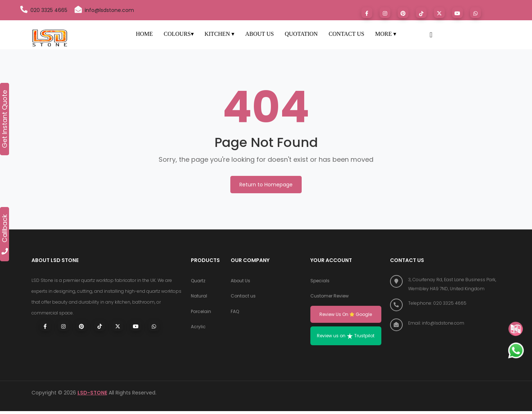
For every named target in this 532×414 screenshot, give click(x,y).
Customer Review (330, 298)
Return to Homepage (266, 185)
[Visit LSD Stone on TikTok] (421, 13)
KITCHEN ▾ (219, 34)
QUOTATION (301, 34)
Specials (320, 281)
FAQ (235, 314)
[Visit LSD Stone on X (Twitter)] (118, 326)
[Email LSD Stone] (445, 323)
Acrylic (198, 330)
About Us (240, 281)
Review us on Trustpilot (346, 339)
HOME (144, 34)
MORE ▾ (386, 34)
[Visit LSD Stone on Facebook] (367, 13)
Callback (5, 234)
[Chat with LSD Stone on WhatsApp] (476, 13)
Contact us (243, 298)
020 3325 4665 (44, 10)
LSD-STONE (92, 396)
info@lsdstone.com (104, 10)
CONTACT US (346, 34)
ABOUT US (259, 34)
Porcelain (201, 314)
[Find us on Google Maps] (445, 284)
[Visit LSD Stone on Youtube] (457, 13)
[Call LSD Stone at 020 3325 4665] (445, 303)
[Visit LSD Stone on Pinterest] (403, 13)
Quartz (198, 281)
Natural (199, 298)
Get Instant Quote (5, 119)
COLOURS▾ (179, 34)
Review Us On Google (346, 316)
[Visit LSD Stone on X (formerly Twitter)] (439, 13)
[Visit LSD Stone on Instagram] (385, 13)
